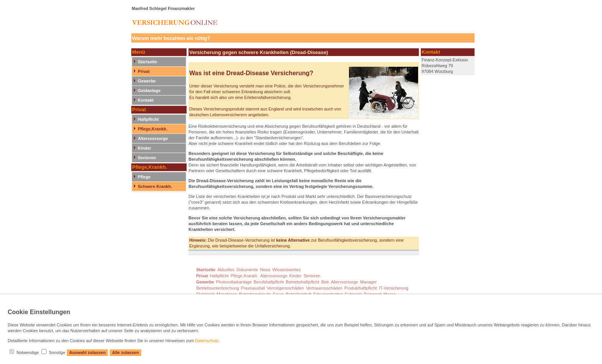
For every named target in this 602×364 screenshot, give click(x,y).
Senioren (147, 158)
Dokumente (247, 270)
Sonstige (57, 352)
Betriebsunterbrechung (217, 288)
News (265, 270)
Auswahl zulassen (87, 352)
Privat (144, 71)
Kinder (145, 148)
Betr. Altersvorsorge (340, 282)
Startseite (147, 62)
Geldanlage (149, 91)
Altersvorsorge (153, 138)
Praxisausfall (253, 288)
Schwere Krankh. (155, 186)
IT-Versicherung (394, 288)
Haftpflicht (148, 119)
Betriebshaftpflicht (302, 282)
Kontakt (146, 100)
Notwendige (28, 352)
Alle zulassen (126, 352)
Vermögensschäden (285, 288)
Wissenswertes (287, 270)
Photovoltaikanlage (234, 282)
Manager (368, 282)
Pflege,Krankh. (153, 129)
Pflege (144, 177)
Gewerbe (147, 81)
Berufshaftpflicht (269, 282)
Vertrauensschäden (324, 288)
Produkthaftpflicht (361, 288)
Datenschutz (207, 341)
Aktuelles (226, 270)
